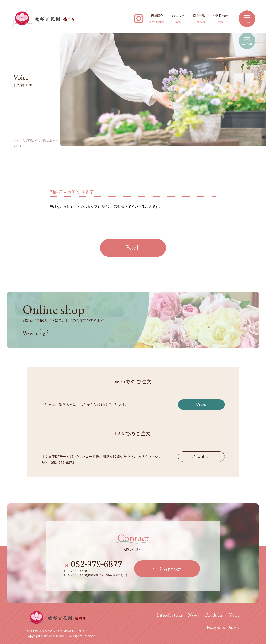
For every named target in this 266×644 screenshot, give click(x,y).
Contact (170, 569)
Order (201, 404)
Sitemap (234, 628)
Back (133, 248)
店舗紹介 (157, 18)
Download (201, 456)
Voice (234, 615)
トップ (18, 141)
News (194, 615)
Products (214, 615)
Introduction (169, 615)
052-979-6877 (92, 564)
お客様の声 (220, 18)
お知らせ (178, 18)
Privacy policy (216, 628)
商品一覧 (199, 18)
